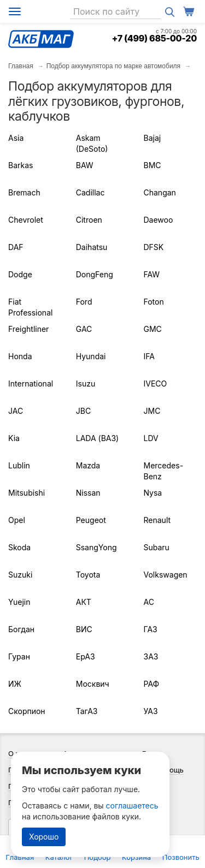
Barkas (20, 165)
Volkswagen (166, 575)
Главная (21, 66)
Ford (84, 302)
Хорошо (44, 837)
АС (149, 602)
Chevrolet (26, 220)
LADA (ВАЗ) (97, 438)
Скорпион (27, 711)
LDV (151, 438)
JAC (16, 411)
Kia (14, 438)
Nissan (88, 493)
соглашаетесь (132, 805)
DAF (16, 247)
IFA (149, 356)
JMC (152, 411)
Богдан (21, 629)
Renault (157, 520)
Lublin (19, 465)
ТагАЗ (87, 711)
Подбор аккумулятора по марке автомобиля (113, 66)
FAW (152, 274)
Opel (17, 520)
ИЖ (15, 684)
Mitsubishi (27, 493)
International (31, 384)
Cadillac (90, 192)
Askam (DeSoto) (92, 143)
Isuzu (86, 384)
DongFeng (95, 274)
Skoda (19, 547)
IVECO (156, 384)
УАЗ (151, 711)
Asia (16, 138)
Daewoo (159, 220)
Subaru (157, 547)
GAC (84, 329)
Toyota (88, 575)
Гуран (19, 656)
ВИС (84, 629)
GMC (153, 329)
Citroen (89, 220)
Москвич (93, 684)
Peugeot (91, 520)
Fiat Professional (30, 307)
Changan (160, 192)
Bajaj (153, 138)
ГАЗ (151, 629)
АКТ (84, 602)
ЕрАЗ (86, 656)
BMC (153, 165)
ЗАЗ (151, 656)
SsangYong (96, 547)
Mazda (88, 465)
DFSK (154, 247)
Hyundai (91, 356)
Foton (154, 302)
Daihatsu (92, 247)
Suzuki (20, 575)
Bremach (24, 192)
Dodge (20, 274)
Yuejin (19, 602)
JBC (83, 411)
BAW (85, 165)
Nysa (153, 493)
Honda (20, 356)
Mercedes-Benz (164, 471)
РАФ (152, 684)
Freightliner (28, 329)
